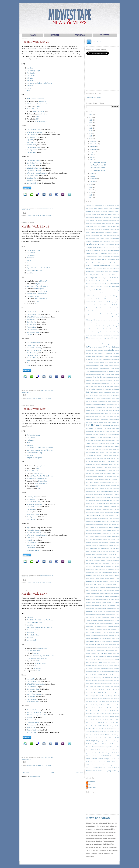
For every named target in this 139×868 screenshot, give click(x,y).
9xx (107, 206)
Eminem (96, 359)
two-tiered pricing (109, 741)
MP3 (100, 525)
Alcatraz (105, 221)
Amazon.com (115, 227)
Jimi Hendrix (105, 455)
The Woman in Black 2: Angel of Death (39, 83)
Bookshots (113, 266)
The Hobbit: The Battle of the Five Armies (40, 448)
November (94, 144)
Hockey (106, 419)
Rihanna (89, 609)
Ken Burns (113, 476)
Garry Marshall (115, 386)
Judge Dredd (98, 471)
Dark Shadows (105, 323)
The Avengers (106, 678)
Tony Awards (100, 732)
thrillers (93, 720)
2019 (91, 128)
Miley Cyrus (112, 516)
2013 (91, 187)
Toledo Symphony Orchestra (111, 726)
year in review (97, 771)
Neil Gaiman (98, 537)
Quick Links (104, 585)
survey (111, 669)
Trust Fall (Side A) (38, 111)
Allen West (97, 227)
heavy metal (102, 416)
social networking (114, 642)
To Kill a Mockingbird (109, 723)
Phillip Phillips (102, 573)
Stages (37, 116)
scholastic (116, 627)
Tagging (104, 672)
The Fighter (97, 687)
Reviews (101, 600)
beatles (113, 251)
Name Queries (95, 531)
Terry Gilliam (90, 678)
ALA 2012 (109, 214)
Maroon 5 (89, 504)
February (94, 179)
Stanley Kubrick (91, 654)
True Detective (96, 738)
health (96, 416)
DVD (40, 216)
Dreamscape (106, 344)
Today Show (94, 726)
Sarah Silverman (109, 627)
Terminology (116, 675)
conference (93, 311)
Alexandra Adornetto (96, 224)
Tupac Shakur (104, 738)
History (102, 419)
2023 (91, 117)
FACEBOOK (80, 35)
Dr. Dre (99, 344)
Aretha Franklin (100, 239)
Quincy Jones (112, 585)
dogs (108, 338)
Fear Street (103, 371)
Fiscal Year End (97, 377)
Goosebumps (115, 401)
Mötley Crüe (112, 522)
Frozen (107, 383)
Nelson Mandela (107, 537)
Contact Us (94, 42)
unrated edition (101, 747)
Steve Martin (98, 657)
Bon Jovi (107, 263)
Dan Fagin (116, 320)
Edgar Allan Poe (110, 353)
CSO (97, 317)
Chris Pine (116, 293)
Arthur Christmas (105, 242)
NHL (103, 543)
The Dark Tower (114, 684)
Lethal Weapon (90, 491)
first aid (117, 374)
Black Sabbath (115, 257)
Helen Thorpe (110, 416)
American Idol (94, 232)
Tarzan (88, 675)
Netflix (114, 536)
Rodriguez (109, 612)
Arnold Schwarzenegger (112, 239)
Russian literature (91, 624)
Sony (95, 645)
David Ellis (97, 326)
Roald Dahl (94, 609)
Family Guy (95, 368)
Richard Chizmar (101, 603)
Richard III (110, 603)
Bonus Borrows (114, 263)
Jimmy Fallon (112, 455)
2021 (91, 123)
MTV (110, 525)
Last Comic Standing (105, 483)
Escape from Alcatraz (106, 362)
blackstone (98, 260)
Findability (107, 374)
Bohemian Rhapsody (98, 263)
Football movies (99, 380)
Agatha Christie (96, 215)
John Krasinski (96, 464)
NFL (100, 543)
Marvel (103, 503)
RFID (110, 600)
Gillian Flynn (90, 398)
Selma (29, 260)
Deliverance (99, 329)
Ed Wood (95, 353)
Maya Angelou (99, 507)
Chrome (93, 299)
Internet (117, 434)
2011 (91, 192)
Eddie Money (101, 353)
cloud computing (111, 302)
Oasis (117, 549)
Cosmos (104, 311)
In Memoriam (98, 431)
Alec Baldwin (112, 221)
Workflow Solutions (99, 768)
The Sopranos (94, 711)
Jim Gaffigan (90, 455)
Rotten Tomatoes (98, 621)
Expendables (96, 365)
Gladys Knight (111, 398)
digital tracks (107, 335)
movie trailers (90, 525)
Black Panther (107, 257)
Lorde (107, 494)
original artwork (104, 555)
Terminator (109, 675)
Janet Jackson (115, 446)
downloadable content (112, 341)
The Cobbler (31, 75)
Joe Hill (113, 458)
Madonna (100, 498)
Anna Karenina (95, 236)
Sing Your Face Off (100, 639)
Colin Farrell (97, 305)
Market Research (108, 500)
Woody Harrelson (114, 765)
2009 (91, 198)
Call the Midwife (91, 281)
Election (98, 356)
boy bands (93, 269)
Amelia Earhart (90, 230)
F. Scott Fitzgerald (109, 365)
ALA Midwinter (114, 218)
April (92, 173)
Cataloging (116, 287)
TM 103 (100, 723)
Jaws (97, 449)
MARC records (111, 498)
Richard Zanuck (106, 606)
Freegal (102, 383)
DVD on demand (97, 347)
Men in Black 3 (98, 509)
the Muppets (97, 705)
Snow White (105, 642)
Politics (102, 576)
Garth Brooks (91, 389)
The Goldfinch (102, 690)
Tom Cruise (96, 729)
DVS (118, 347)
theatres (88, 720)
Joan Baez (100, 458)
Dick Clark (112, 332)
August (93, 152)
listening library (93, 494)
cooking (99, 311)
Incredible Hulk (107, 431)
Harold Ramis (94, 410)
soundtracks (90, 648)
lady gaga (96, 483)
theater (112, 717)
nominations (93, 549)
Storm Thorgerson (99, 660)
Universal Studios (91, 747)
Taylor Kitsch (94, 675)
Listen (38, 106)
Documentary (102, 338)
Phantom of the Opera (107, 570)
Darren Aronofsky (114, 323)
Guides (112, 404)
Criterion (103, 314)
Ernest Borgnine (94, 362)
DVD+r (110, 347)
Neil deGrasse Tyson (113, 534)
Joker (109, 468)
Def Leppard (115, 326)
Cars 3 (104, 284)
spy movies (97, 651)
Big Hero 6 (30, 632)
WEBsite (55, 35)
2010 (91, 195)
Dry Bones (30, 140)
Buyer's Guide (109, 278)
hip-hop (88, 419)
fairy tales (89, 368)
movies (96, 524)
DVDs (114, 347)
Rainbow (108, 588)
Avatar (117, 245)
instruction (96, 434)
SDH (88, 633)
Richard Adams (91, 603)
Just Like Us (95, 473)
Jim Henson (97, 455)
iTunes (114, 437)
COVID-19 (93, 314)
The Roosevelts (112, 708)
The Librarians (115, 699)
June (92, 157)
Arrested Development (93, 242)
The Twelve (93, 714)
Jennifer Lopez (104, 452)
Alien (88, 227)
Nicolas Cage (108, 543)
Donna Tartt (90, 341)
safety (92, 627)
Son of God (90, 645)
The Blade (92, 681)
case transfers (114, 284)
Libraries (98, 491)
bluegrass (89, 263)
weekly (112, 759)
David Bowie (90, 326)
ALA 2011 (103, 215)
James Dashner (110, 443)
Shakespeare (105, 636)
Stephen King (90, 657)
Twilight (93, 741)
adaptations (104, 212)
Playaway (89, 576)
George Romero (99, 392)
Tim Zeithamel (107, 720)
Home (52, 772)
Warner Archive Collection (93, 756)
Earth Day (101, 350)
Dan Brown (109, 320)
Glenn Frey (89, 401)
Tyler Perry (98, 744)
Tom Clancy (90, 729)
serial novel (112, 633)
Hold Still (30, 181)
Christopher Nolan (107, 296)
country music (111, 311)
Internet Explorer (91, 437)
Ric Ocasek (116, 600)
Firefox (113, 374)
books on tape (90, 266)
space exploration (98, 648)
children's (110, 293)
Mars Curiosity (97, 504)
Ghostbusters (102, 395)
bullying (103, 278)
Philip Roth (94, 573)
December (94, 141)
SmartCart (98, 642)
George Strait (107, 392)
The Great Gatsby (96, 693)
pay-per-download (106, 567)
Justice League (103, 473)
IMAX (117, 428)
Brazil (103, 272)
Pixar (114, 573)
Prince (97, 579)
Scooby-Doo (107, 630)
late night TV (93, 486)
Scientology (100, 630)
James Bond (115, 440)
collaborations (107, 305)
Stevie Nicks (90, 660)
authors (102, 245)
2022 (91, 120)
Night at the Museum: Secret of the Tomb (40, 268)
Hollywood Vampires (92, 422)
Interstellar (30, 273)
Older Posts (79, 772)
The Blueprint (99, 681)
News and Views (98, 818)
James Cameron (100, 443)
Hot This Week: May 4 (35, 594)
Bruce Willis (112, 275)
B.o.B (98, 248)
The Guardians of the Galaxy (110, 693)
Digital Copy (100, 335)
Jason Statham (91, 449)
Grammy (104, 404)
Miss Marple (94, 519)
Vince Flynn (98, 753)
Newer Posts (25, 772)
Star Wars (108, 654)
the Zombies (106, 717)
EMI (92, 359)
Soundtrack (35, 99)
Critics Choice (110, 314)
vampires (107, 747)
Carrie (113, 281)
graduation (98, 404)
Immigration (89, 431)
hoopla (101, 422)
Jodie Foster (107, 458)
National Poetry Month (97, 534)
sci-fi (88, 630)
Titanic (88, 723)
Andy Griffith (112, 233)
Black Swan (90, 260)
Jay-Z (107, 449)
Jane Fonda (106, 446)
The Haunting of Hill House (94, 696)
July (92, 154)
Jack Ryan (102, 440)
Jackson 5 (108, 440)
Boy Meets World (101, 269)
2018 (91, 131)
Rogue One (90, 615)
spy (92, 651)
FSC (111, 383)
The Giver (96, 690)
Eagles (95, 350)
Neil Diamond (90, 537)
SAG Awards (97, 627)
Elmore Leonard (105, 356)
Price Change (90, 579)
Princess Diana (114, 579)
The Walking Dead (107, 714)
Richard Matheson (97, 606)
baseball (93, 251)
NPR (114, 549)
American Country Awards (102, 230)
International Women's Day (106, 434)
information (89, 434)
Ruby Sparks (115, 621)
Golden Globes (97, 401)
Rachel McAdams (94, 588)
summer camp (107, 663)
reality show (111, 591)
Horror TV (115, 422)
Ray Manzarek (99, 591)
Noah (88, 549)
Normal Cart (109, 549)
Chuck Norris (99, 299)
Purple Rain (93, 585)
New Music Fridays (102, 540)
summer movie (115, 663)
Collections (100, 308)
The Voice (99, 714)
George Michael (109, 389)
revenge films (95, 600)
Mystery (88, 531)
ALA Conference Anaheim (101, 218)
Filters (103, 374)
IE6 (105, 428)
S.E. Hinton (116, 624)
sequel (106, 633)
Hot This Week (46, 216)
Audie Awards (115, 242)
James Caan (90, 443)
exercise (117, 362)
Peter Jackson (95, 570)
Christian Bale (90, 296)
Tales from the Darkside (112, 672)
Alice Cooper (115, 224)
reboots (102, 594)
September (94, 149)
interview (100, 437)
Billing (114, 254)
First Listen (89, 377)
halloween (109, 407)
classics (96, 302)
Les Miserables (114, 489)
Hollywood (116, 419)
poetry (95, 576)
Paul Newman (106, 564)
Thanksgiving (97, 678)
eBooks (111, 350)
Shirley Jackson (91, 639)
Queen (99, 585)
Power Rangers (109, 576)
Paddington (30, 81)
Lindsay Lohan (112, 491)
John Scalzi (112, 464)
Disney (88, 338)
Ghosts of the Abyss (113, 395)
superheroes (105, 669)
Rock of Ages (102, 612)
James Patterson (97, 446)
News (97, 543)
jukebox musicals (107, 471)
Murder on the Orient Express (99, 528)
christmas (98, 296)
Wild (28, 91)
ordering (97, 555)
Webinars (94, 759)
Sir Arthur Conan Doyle (112, 639)
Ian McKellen (98, 428)
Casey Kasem (90, 287)
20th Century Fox (99, 206)
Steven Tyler (115, 657)
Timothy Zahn (115, 720)
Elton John (113, 356)
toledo (100, 726)
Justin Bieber (112, 473)
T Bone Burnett (95, 672)
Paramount (90, 561)
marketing (116, 501)
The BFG (113, 678)
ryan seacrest (108, 624)
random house (115, 588)
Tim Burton (99, 720)
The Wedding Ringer (33, 71)
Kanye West (94, 476)
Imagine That (111, 428)
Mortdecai (30, 68)
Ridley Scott (115, 606)
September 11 (99, 633)
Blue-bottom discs (114, 260)
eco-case (89, 353)
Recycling (111, 594)
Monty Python (90, 522)
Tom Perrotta (103, 729)
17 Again (89, 206)
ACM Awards (96, 212)
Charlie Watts (103, 293)
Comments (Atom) (35, 776)
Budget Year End (95, 278)
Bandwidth (111, 248)
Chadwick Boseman (107, 290)
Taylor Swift (102, 675)
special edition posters (109, 648)
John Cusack (103, 461)
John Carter (94, 461)
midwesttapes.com (96, 516)
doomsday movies (100, 341)
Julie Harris (116, 471)
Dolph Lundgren (114, 338)
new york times (91, 543)
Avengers (89, 248)
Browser (96, 275)
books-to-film (106, 266)
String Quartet (93, 663)
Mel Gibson (107, 507)
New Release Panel (113, 540)
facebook (116, 365)
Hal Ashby (103, 407)
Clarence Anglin (114, 299)
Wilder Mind (43, 101)
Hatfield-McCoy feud (106, 413)
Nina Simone (110, 546)
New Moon (93, 540)
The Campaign (107, 681)
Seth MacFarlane (96, 636)
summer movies (91, 666)
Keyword (101, 479)
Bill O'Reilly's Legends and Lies (37, 173)
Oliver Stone (97, 552)
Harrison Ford (111, 410)
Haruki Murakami (95, 413)
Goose (110, 401)
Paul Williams (96, 567)
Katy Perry (100, 476)
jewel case (116, 452)
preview (116, 576)
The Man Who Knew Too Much (106, 702)
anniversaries (110, 236)
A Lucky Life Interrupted (34, 168)
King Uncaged (113, 479)
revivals (106, 600)
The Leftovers (107, 699)
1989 (37, 119)
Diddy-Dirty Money (91, 335)
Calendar (116, 278)
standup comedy (114, 651)
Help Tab (116, 416)
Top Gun (112, 732)
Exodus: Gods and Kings (35, 270)
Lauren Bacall (101, 486)
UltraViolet (105, 744)
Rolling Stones (97, 615)
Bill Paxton (104, 254)
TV (115, 738)
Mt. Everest (105, 525)
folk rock (92, 380)
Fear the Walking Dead (112, 371)
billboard (110, 254)
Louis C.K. (112, 494)
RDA (105, 591)
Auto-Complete (110, 245)
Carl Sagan (100, 281)
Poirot (98, 576)
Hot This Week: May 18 (35, 227)
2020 (91, 125)
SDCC (117, 630)
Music (111, 527)
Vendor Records (99, 750)
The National (104, 705)
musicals (116, 528)
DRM (112, 344)
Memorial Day (115, 507)
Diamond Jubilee (104, 332)
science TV (93, 630)
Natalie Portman (107, 531)
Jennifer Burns (95, 452)
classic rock (90, 302)
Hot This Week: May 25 (35, 42)
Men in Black (90, 509)
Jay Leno (102, 449)
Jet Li (111, 452)
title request (94, 723)
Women (105, 765)
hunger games (114, 425)
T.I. (100, 672)
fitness (104, 377)
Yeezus (105, 771)
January (93, 181)
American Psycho (104, 233)
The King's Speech (97, 699)
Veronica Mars (108, 750)
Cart (108, 284)
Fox (114, 380)
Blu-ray (104, 260)
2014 (91, 184)
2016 (91, 136)
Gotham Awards (91, 404)
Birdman (100, 257)
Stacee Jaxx (105, 651)
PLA (117, 573)
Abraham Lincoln (103, 209)
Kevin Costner (94, 479)
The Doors (90, 687)
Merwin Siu (106, 509)
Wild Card (30, 638)
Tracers (29, 88)
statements (116, 654)
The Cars (114, 681)
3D (105, 206)
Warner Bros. (105, 756)
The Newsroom (112, 705)
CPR (98, 314)
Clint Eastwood (102, 302)
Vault (93, 750)
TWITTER (105, 35)
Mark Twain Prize (97, 501)
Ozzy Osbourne (107, 558)
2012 (91, 190)
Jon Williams (91, 782)
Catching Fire (90, 290)
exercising (89, 365)
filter (100, 374)
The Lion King (91, 702)
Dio (112, 335)
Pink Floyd (109, 573)
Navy (105, 534)
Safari (88, 627)
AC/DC (110, 209)
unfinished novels (114, 744)
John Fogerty (111, 461)
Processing (90, 581)
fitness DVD (110, 377)
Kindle (106, 479)
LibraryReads (104, 491)
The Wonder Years (96, 717)
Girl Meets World (99, 398)
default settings (91, 329)
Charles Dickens (95, 293)
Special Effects (39, 289)
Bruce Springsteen (104, 275)
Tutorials (111, 738)
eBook (106, 350)
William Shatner (91, 765)
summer (100, 663)
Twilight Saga (100, 741)
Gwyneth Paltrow (95, 407)
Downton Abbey (91, 344)
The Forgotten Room (33, 147)
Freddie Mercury (95, 383)
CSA (94, 317)
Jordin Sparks (115, 468)
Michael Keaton (109, 513)
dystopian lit (90, 350)
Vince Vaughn (106, 753)
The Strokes (113, 711)
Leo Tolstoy (95, 489)
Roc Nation (110, 609)
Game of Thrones (104, 386)
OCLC (88, 551)
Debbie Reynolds (106, 326)
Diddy (117, 332)
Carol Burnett (107, 281)
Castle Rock (99, 287)
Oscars (114, 554)
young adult (111, 771)
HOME (33, 35)
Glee (117, 398)
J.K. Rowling (95, 440)
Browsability (90, 275)
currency (108, 317)
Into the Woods (32, 640)
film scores (95, 374)
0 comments (26, 210)
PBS (113, 567)
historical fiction (95, 419)
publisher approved (108, 582)
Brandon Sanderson (95, 272)
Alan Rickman (99, 221)
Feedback (89, 374)
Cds (100, 290)
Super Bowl (90, 669)
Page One (116, 558)
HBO (93, 416)
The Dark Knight (105, 684)
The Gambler (31, 73)
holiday (111, 419)
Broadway (116, 272)
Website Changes (104, 759)
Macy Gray (95, 498)
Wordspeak (89, 768)
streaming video (110, 660)
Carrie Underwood (96, 284)
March (93, 176)
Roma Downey (106, 615)
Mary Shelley (110, 504)
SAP (102, 627)
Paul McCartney (96, 564)
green (108, 404)
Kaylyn (89, 784)
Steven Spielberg (107, 657)
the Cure (98, 684)
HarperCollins (102, 410)
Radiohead (102, 588)
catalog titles (108, 287)
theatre (117, 717)
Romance (113, 615)
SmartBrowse (90, 642)
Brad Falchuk (110, 269)
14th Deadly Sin (32, 135)
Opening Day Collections (107, 552)
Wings (99, 765)
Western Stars (103, 762)
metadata (112, 509)
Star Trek (100, 654)
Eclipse (117, 350)
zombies (92, 774)
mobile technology (114, 519)
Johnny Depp (103, 467)
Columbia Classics (109, 308)
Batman (98, 251)
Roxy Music (107, 621)
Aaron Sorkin (93, 209)
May (92, 160)
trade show (104, 735)
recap (106, 594)
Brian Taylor (109, 272)
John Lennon (105, 464)
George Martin (100, 389)
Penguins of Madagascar (34, 458)
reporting (112, 597)
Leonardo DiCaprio (104, 489)
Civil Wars (106, 299)
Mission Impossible (103, 519)
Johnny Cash (95, 468)
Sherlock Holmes (114, 636)
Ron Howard (111, 618)
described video (108, 329)
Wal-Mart (116, 753)
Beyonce (93, 254)
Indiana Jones (115, 431)
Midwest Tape (91, 787)
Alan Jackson (90, 221)
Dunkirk (117, 344)
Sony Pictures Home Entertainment (106, 645)
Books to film (98, 266)
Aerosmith (111, 212)
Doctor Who (95, 338)
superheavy (97, 669)
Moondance (105, 522)
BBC (102, 251)
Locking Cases (101, 494)
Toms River (93, 732)
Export (101, 365)
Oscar (110, 555)
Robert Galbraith (102, 609)
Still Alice (30, 78)
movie (117, 522)
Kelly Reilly (107, 476)
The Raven (95, 708)
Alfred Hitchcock (106, 224)
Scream (113, 630)
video (114, 750)
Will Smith (116, 762)
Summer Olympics (103, 666)
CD (37, 216)
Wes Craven (95, 762)
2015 (91, 139)
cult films (102, 317)
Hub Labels (106, 425)
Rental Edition (105, 597)
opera (93, 555)
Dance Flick (90, 323)
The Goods (110, 690)
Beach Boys (107, 251)
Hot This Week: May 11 (35, 409)
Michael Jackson (100, 513)
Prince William (104, 579)
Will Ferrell (110, 762)
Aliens (92, 227)
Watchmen (113, 756)
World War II (109, 768)
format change (108, 380)
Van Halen (113, 747)
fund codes (94, 386)
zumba (96, 774)
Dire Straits (116, 335)
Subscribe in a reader (94, 97)
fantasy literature (94, 371)
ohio (92, 552)
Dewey (97, 332)
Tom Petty (110, 729)
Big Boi (98, 254)
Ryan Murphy (100, 624)
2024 (91, 115)
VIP (112, 753)
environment (111, 359)
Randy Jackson (91, 591)
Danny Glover (97, 323)
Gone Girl (105, 401)
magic (105, 498)
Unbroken (30, 86)
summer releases (114, 666)
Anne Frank (103, 236)
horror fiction (107, 422)
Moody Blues (98, 522)
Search (92, 633)
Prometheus (98, 582)
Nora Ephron (101, 549)
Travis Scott (112, 735)
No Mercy (116, 546)
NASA (101, 531)
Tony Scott (107, 732)
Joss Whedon (90, 471)
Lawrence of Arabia (110, 486)
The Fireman (106, 687)
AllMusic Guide (106, 227)
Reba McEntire (95, 594)
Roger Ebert (115, 612)
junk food (89, 473)
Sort (118, 645)
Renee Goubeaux (95, 597)
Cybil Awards (101, 320)
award (95, 248)
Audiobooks (31, 216)
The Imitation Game (33, 635)
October (93, 147)
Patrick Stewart (110, 561)
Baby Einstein (104, 248)
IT (112, 437)
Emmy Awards (103, 359)
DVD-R (105, 347)
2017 (91, 133)
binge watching (93, 257)
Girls (105, 398)
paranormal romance (100, 561)
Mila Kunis (105, 516)
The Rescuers (103, 708)
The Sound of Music (104, 711)
